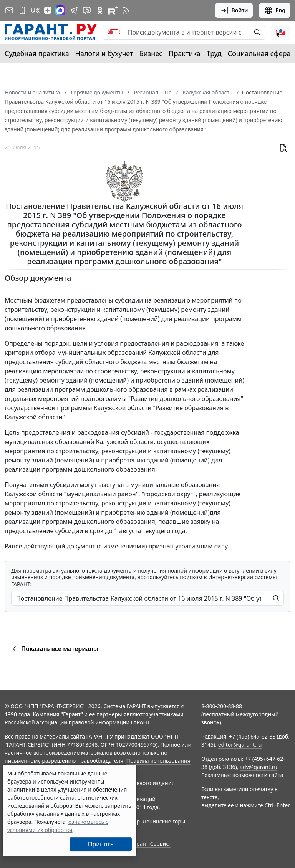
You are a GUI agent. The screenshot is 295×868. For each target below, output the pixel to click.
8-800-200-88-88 (222, 706)
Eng (275, 10)
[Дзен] (48, 10)
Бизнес (151, 53)
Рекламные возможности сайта (242, 775)
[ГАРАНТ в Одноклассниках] (100, 10)
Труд (214, 53)
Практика (184, 53)
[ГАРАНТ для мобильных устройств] (22, 10)
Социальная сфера (259, 53)
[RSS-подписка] (126, 10)
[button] (281, 32)
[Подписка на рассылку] (9, 10)
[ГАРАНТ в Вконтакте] (35, 10)
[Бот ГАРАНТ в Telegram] (87, 10)
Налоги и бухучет (104, 53)
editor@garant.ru (240, 745)
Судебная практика (37, 53)
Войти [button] (234, 10)
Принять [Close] (101, 844)
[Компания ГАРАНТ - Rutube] (113, 10)
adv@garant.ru (259, 767)
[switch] (114, 32)
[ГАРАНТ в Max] (60, 10)
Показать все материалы (54, 649)
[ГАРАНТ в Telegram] (74, 10)
